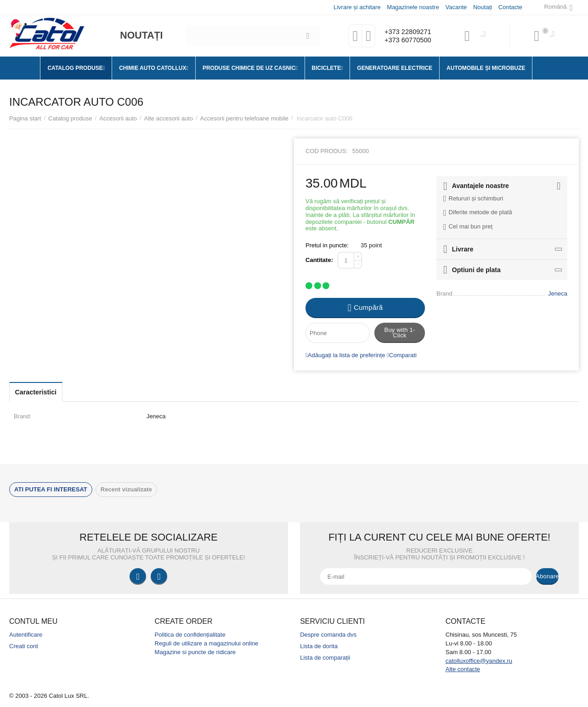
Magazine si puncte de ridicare (195, 652)
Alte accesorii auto (169, 118)
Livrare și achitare (357, 7)
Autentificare (26, 635)
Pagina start (25, 118)
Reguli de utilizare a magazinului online (207, 643)
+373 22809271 (405, 31)
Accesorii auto (118, 118)
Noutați (482, 7)
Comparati (402, 355)
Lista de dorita (319, 646)
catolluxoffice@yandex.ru (479, 661)
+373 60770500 (405, 40)
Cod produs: (327, 151)
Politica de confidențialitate (190, 635)
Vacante (456, 7)
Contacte (510, 7)
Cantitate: (319, 260)
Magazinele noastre (413, 7)
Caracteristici (42, 392)
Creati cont (24, 646)
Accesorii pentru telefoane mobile (244, 118)
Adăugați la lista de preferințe (345, 355)
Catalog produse (70, 118)
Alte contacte (463, 669)
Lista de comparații (325, 658)
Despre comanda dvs (328, 635)
